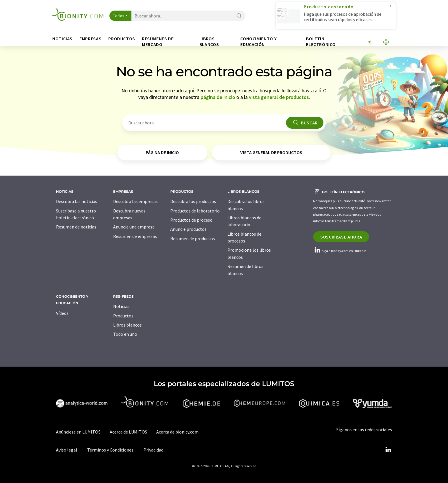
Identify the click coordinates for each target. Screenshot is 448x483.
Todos (119, 16)
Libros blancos (127, 325)
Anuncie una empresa (134, 227)
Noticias (121, 306)
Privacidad (153, 450)
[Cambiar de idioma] (386, 42)
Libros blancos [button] (209, 42)
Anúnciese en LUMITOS (78, 432)
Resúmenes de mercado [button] (158, 42)
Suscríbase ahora (341, 237)
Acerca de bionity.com (177, 432)
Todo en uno (125, 334)
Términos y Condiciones (110, 450)
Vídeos (62, 313)
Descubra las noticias (77, 201)
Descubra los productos (193, 201)
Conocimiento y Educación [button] (258, 42)
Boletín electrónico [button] (321, 42)
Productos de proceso (191, 220)
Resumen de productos (193, 238)
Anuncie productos (188, 229)
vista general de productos (279, 97)
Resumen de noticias (76, 227)
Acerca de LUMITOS (128, 432)
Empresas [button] (90, 39)
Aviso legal (67, 450)
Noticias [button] (62, 39)
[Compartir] (370, 42)
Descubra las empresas (135, 201)
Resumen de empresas (135, 236)
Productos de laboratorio (195, 211)
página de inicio (218, 97)
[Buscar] (239, 16)
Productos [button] (122, 39)
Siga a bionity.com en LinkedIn (340, 251)
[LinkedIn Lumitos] (388, 450)
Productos (123, 316)
